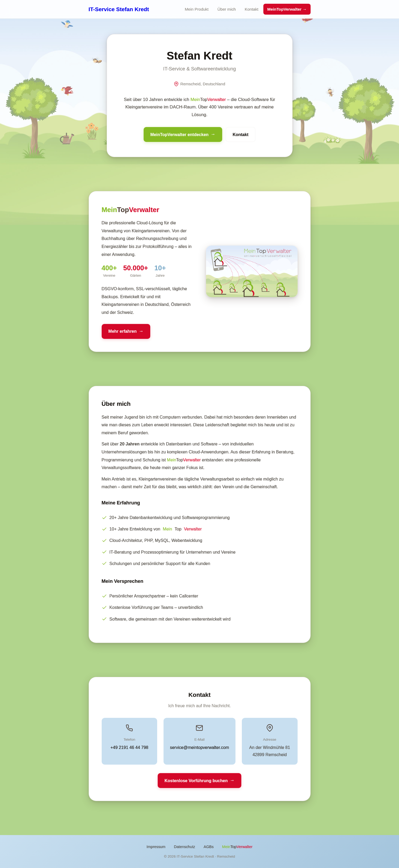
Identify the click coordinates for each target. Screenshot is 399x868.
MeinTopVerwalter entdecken (179, 135)
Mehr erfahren (123, 331)
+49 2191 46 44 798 (129, 747)
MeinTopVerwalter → (287, 9)
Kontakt (252, 9)
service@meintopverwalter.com (200, 747)
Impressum (156, 847)
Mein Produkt (197, 9)
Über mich (227, 9)
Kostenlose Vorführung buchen (196, 781)
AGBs (209, 847)
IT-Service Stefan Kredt (119, 9)
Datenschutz (185, 847)
